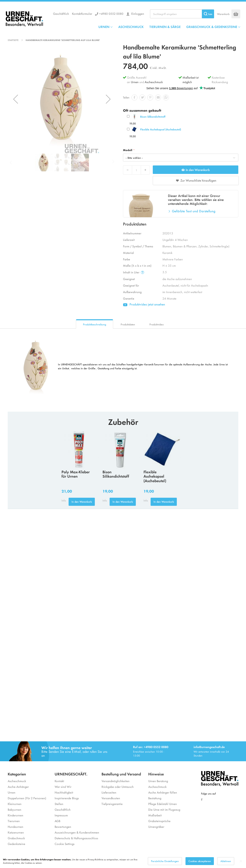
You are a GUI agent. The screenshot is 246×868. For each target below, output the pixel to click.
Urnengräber (156, 827)
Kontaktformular (82, 13)
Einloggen (137, 13)
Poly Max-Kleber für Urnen (76, 474)
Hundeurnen (15, 827)
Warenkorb (223, 14)
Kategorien (17, 774)
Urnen (135, 82)
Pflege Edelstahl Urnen (163, 804)
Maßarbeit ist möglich (191, 80)
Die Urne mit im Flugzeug (164, 809)
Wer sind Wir (63, 787)
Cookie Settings (65, 844)
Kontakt (59, 781)
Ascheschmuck (154, 82)
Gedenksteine (16, 844)
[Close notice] (241, 861)
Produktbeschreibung (95, 324)
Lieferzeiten (109, 792)
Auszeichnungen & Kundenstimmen (77, 832)
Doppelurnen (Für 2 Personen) (27, 798)
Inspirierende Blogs (67, 798)
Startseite (13, 40)
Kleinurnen (15, 804)
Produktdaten (128, 324)
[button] (16, 99)
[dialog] (123, 861)
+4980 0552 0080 (111, 13)
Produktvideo (157, 324)
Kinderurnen (15, 815)
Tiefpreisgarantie (112, 804)
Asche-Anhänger (18, 787)
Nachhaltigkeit (64, 792)
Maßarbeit (155, 815)
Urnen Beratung (158, 781)
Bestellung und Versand (121, 774)
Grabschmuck (16, 838)
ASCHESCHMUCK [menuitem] (131, 27)
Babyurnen (14, 809)
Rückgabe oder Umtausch (118, 787)
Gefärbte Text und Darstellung (194, 211)
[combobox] (182, 14)
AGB (57, 821)
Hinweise (156, 774)
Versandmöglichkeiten (116, 781)
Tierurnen (14, 821)
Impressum (61, 815)
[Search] (208, 14)
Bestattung (155, 798)
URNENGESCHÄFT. (71, 774)
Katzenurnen (16, 832)
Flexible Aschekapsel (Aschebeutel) (161, 129)
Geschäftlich (61, 13)
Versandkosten (111, 798)
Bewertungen (63, 827)
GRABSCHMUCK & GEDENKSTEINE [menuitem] (212, 27)
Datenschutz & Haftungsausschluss (76, 838)
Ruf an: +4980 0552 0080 (151, 747)
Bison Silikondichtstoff (153, 117)
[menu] (169, 27)
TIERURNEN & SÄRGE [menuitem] (165, 27)
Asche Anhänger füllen (163, 792)
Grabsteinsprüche (159, 821)
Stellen (59, 804)
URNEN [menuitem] (104, 27)
